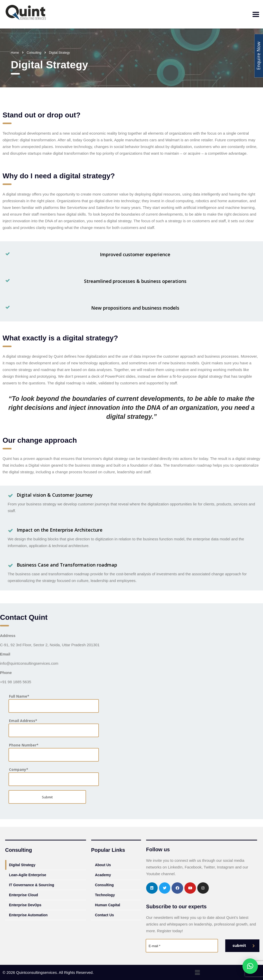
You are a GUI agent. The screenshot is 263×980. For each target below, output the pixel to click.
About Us (103, 865)
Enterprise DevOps (25, 905)
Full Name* (54, 703)
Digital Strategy (22, 865)
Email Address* (54, 727)
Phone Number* (54, 752)
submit (244, 946)
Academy (103, 875)
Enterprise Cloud (24, 895)
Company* (54, 776)
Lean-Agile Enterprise (28, 875)
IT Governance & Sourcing (32, 885)
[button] (197, 972)
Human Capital (108, 905)
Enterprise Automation (28, 915)
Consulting (104, 885)
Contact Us (105, 915)
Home (15, 53)
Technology (105, 895)
